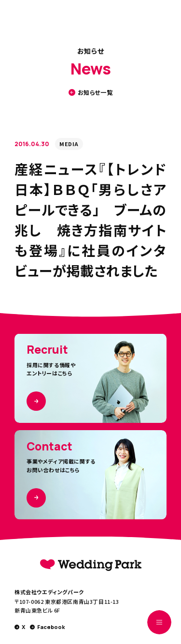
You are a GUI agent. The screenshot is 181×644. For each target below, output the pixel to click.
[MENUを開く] (159, 622)
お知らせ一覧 (91, 92)
